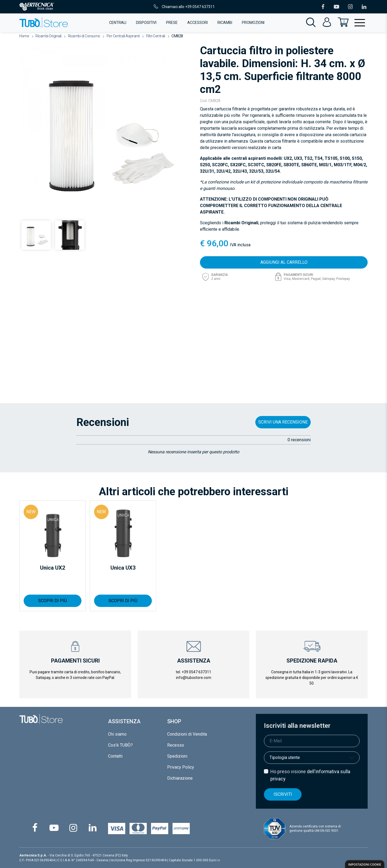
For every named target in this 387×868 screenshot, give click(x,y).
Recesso (176, 745)
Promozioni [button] (253, 23)
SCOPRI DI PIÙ (53, 601)
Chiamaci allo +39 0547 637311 (184, 7)
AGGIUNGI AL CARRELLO (284, 262)
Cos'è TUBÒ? (120, 745)
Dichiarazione (180, 778)
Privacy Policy (181, 767)
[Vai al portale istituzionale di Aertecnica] (37, 7)
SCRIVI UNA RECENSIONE (283, 422)
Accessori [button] (198, 23)
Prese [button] (172, 23)
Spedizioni (177, 756)
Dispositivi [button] (146, 23)
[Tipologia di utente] (312, 758)
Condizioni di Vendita (187, 734)
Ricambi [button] (225, 23)
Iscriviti (283, 794)
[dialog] (365, 864)
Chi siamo (117, 734)
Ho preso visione (310, 775)
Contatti (115, 756)
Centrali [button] (118, 23)
